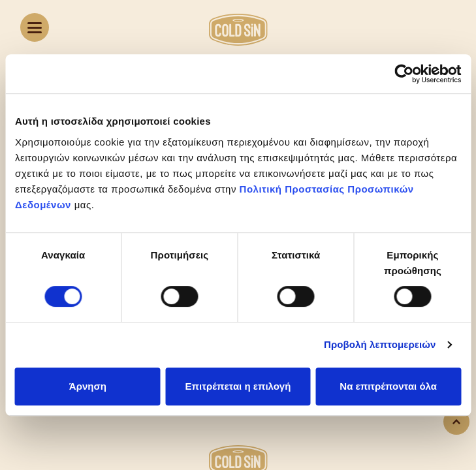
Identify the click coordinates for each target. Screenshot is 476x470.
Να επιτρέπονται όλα (388, 386)
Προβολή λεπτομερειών (380, 344)
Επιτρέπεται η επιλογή (238, 386)
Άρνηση (88, 386)
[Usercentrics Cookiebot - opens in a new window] (404, 74)
